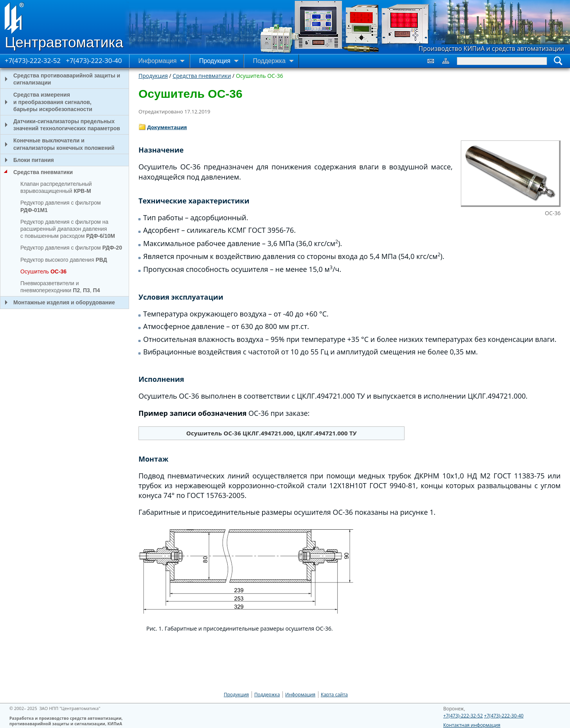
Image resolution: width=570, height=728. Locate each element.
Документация (167, 127)
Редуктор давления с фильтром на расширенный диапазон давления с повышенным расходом (68, 229)
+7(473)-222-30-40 (94, 60)
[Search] (502, 61)
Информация (300, 695)
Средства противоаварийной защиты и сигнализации (60, 79)
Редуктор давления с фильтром (61, 206)
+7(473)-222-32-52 (33, 60)
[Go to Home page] (65, 27)
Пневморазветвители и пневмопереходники (60, 287)
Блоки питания (27, 160)
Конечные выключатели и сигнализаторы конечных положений (58, 144)
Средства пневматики (202, 76)
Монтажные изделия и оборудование (58, 302)
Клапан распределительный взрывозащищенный (56, 187)
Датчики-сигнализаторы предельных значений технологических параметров (60, 125)
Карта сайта (334, 695)
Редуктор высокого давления (64, 260)
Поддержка (267, 695)
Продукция (153, 76)
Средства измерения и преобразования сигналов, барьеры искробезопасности (46, 102)
